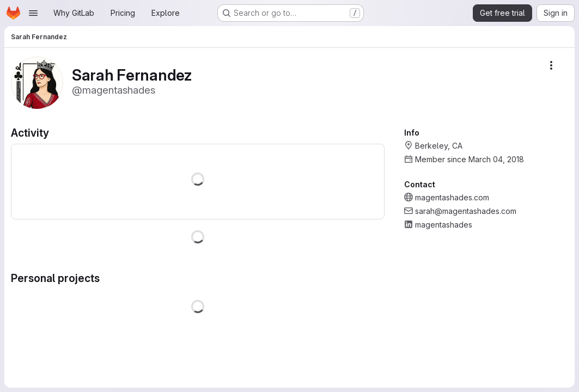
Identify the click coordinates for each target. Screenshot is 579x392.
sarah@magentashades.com (466, 211)
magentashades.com (452, 197)
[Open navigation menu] (33, 13)
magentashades (444, 225)
